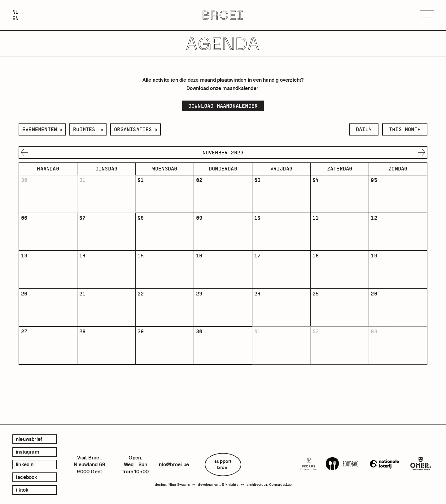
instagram (27, 452)
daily (364, 129)
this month (405, 129)
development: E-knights (218, 486)
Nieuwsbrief (29, 439)
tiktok (22, 490)
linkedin (25, 464)
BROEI (223, 15)
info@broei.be (173, 464)
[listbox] (42, 129)
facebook (26, 477)
